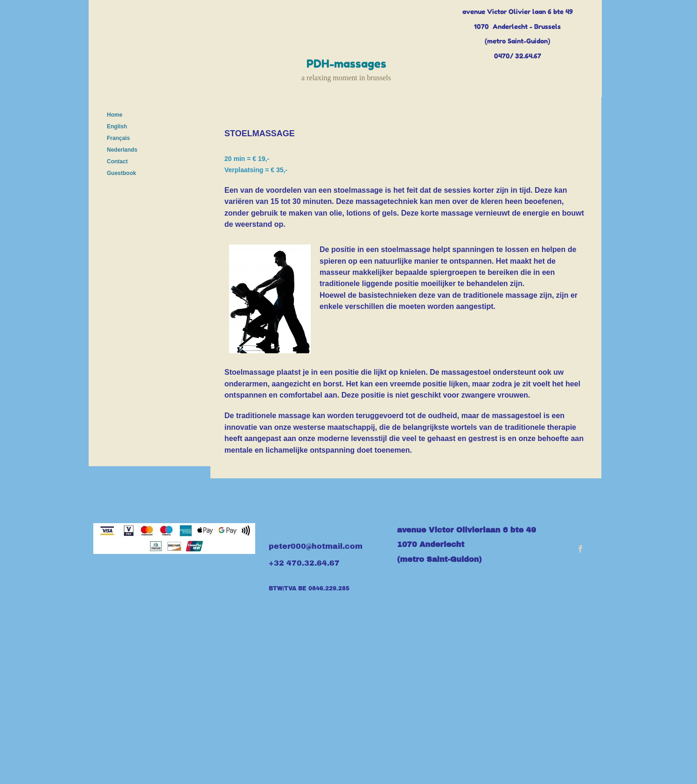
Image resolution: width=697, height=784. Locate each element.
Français (118, 138)
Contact (117, 161)
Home (115, 115)
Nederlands (122, 150)
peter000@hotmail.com (316, 546)
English (117, 126)
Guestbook (122, 173)
